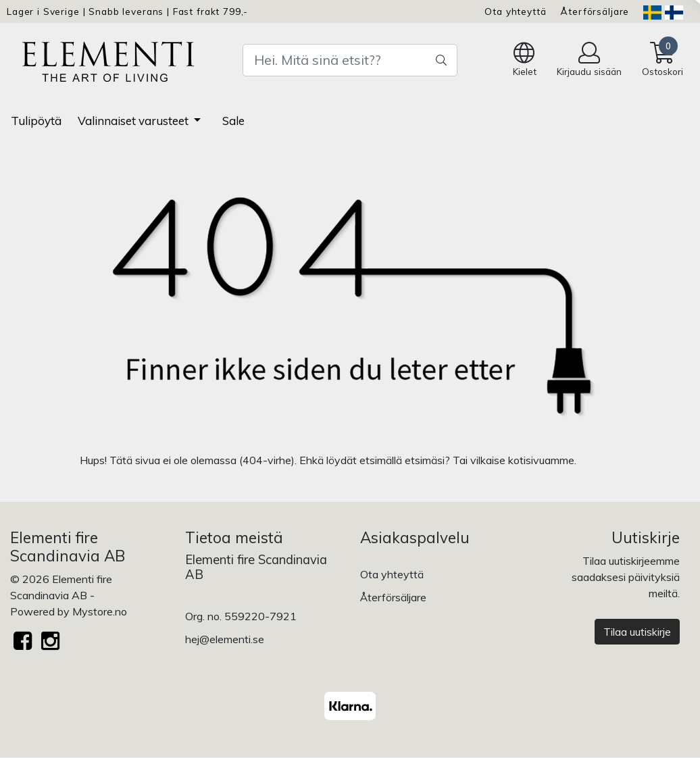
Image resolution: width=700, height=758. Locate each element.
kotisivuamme (541, 460)
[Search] (350, 60)
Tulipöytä (36, 121)
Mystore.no (100, 611)
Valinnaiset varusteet (134, 121)
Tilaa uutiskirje (637, 632)
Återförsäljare (595, 11)
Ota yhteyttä (515, 11)
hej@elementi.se (225, 639)
